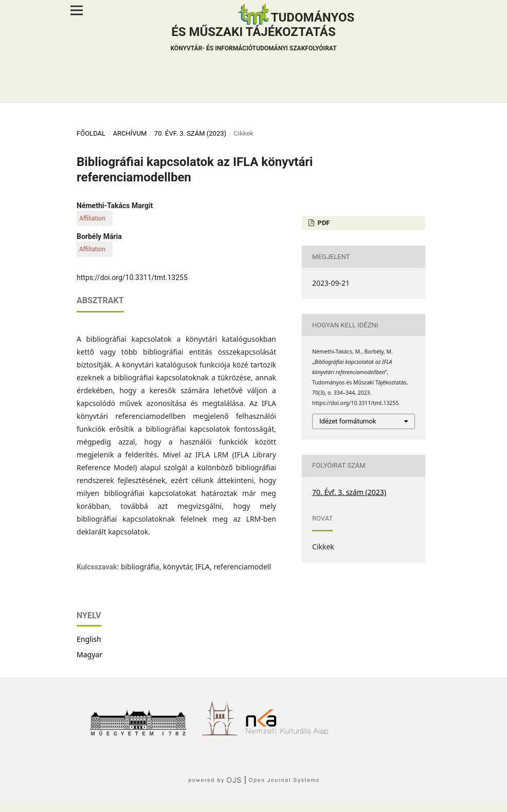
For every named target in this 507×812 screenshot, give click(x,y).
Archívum (130, 133)
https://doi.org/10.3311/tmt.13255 (132, 278)
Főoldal (91, 133)
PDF (323, 223)
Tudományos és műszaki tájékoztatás (262, 33)
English (89, 639)
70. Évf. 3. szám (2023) (190, 133)
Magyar (89, 654)
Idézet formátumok (348, 421)
